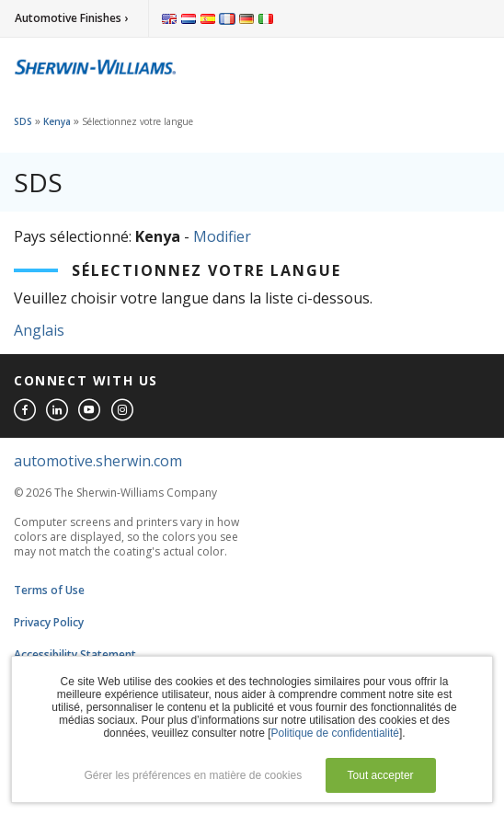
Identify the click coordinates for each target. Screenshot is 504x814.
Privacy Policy (49, 622)
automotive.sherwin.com (98, 461)
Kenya (57, 121)
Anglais (39, 330)
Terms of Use (49, 590)
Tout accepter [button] (381, 775)
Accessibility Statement (75, 654)
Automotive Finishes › (71, 18)
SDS (23, 121)
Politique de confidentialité (335, 733)
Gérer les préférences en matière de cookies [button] (193, 775)
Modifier (222, 236)
